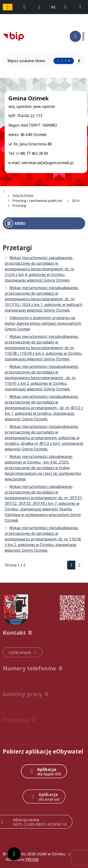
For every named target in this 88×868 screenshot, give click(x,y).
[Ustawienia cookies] (14, 854)
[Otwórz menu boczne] (44, 223)
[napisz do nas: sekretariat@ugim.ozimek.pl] (82, 7)
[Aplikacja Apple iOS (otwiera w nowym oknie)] (44, 771)
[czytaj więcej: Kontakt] (23, 652)
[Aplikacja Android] (44, 796)
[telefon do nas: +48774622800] (67, 7)
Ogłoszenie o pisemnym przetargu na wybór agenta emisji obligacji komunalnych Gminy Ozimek (43, 323)
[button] (44, 633)
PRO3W (32, 860)
